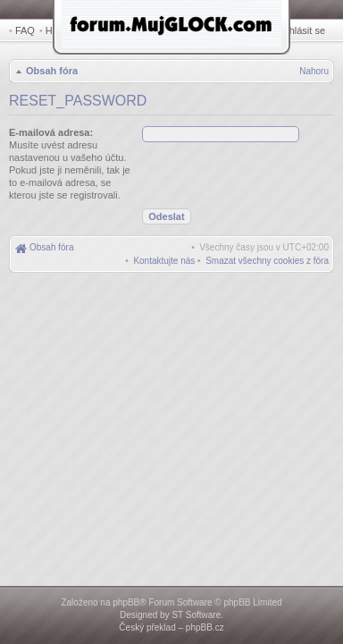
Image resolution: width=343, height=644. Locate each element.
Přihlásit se (305, 30)
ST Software (196, 615)
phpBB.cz (205, 627)
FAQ (25, 30)
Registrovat (254, 30)
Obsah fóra (50, 72)
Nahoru (314, 73)
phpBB (126, 602)
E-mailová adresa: (51, 134)
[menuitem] (267, 263)
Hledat (63, 30)
